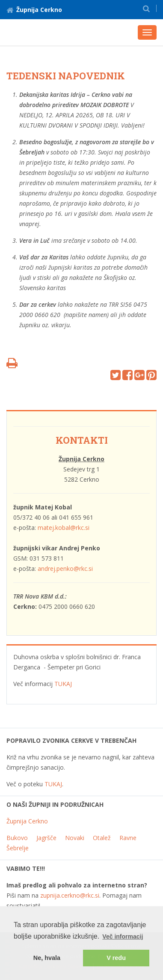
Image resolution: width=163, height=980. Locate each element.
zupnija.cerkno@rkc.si (70, 895)
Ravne (128, 838)
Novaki (75, 838)
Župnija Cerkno (34, 10)
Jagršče (46, 838)
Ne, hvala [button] (47, 958)
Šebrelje (18, 848)
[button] (146, 8)
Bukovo (17, 838)
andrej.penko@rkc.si (65, 569)
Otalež (102, 838)
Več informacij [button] (123, 936)
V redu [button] (116, 958)
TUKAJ (63, 684)
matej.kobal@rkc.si (64, 528)
